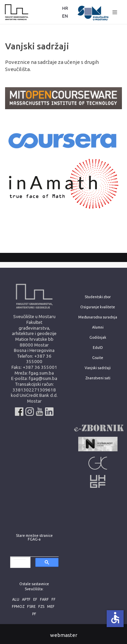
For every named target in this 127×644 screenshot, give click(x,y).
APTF (26, 600)
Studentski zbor (98, 297)
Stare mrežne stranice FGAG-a (34, 537)
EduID (98, 348)
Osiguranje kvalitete (98, 307)
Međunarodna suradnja (98, 317)
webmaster (64, 635)
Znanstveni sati (98, 378)
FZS (41, 607)
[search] (20, 563)
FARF (44, 600)
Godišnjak (98, 338)
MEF (51, 607)
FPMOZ (18, 607)
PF (34, 614)
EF (35, 600)
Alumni (98, 327)
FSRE (31, 607)
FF (54, 600)
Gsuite (98, 358)
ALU (16, 600)
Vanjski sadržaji (98, 368)
